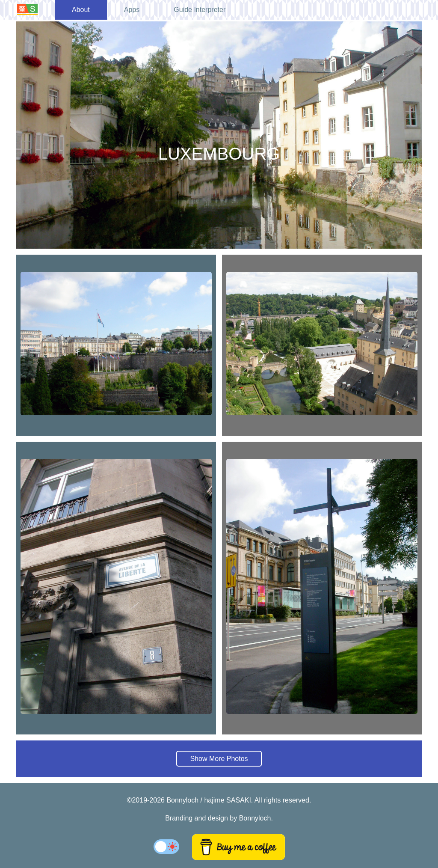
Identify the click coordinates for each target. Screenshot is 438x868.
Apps (132, 10)
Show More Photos (219, 759)
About (81, 10)
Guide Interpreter (200, 10)
